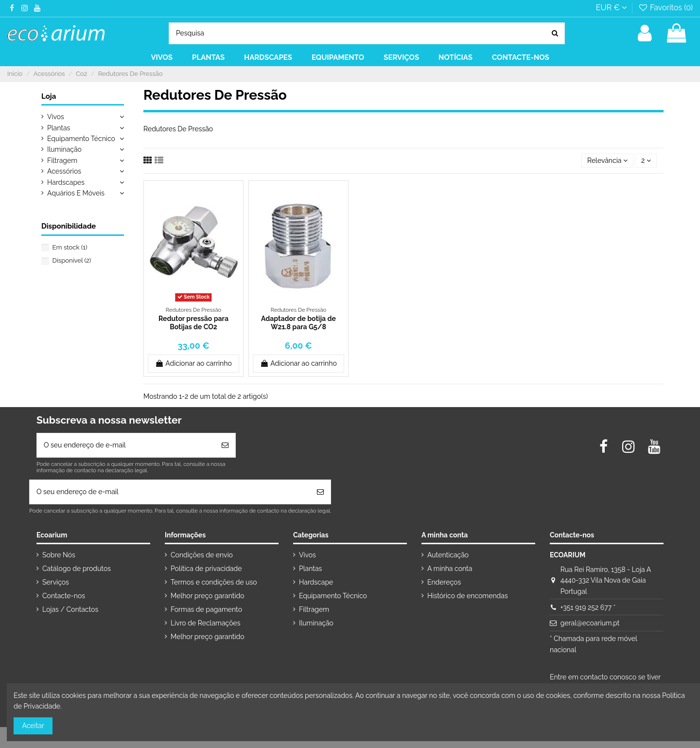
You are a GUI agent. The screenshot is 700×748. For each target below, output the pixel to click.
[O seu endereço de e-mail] (126, 445)
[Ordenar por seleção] (607, 161)
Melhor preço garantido (208, 596)
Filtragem (62, 160)
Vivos (56, 117)
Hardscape (316, 582)
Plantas (59, 128)
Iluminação (64, 149)
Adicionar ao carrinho (193, 363)
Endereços (444, 582)
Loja (49, 96)
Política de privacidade (206, 569)
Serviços (56, 582)
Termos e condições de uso (214, 582)
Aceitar (33, 726)
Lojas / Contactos (70, 609)
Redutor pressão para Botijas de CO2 (193, 323)
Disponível (72, 260)
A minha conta (450, 569)
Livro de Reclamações (205, 623)
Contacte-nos (64, 596)
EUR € (611, 8)
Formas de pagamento (206, 609)
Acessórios (64, 171)
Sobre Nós (59, 555)
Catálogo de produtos (77, 569)
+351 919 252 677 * (588, 607)
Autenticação (448, 555)
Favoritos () (665, 8)
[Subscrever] (225, 445)
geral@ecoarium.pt (590, 623)
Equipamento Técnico (81, 139)
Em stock (70, 247)
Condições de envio (202, 555)
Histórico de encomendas (468, 596)
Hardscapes (66, 182)
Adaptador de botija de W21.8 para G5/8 (298, 323)
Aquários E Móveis (76, 193)
